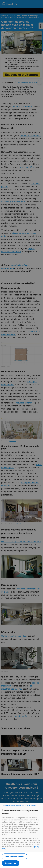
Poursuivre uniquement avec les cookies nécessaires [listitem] (19, 805)
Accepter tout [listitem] (11, 863)
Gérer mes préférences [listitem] (15, 856)
